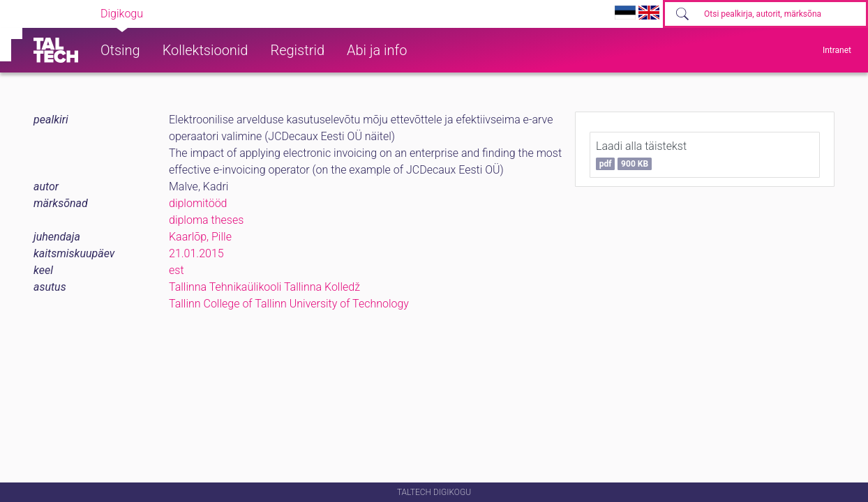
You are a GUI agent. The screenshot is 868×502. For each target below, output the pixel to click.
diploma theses (206, 220)
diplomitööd (198, 203)
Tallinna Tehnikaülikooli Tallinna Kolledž (264, 287)
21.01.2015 (196, 253)
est (177, 270)
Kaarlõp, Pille (200, 237)
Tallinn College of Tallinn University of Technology (289, 304)
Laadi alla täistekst (641, 155)
